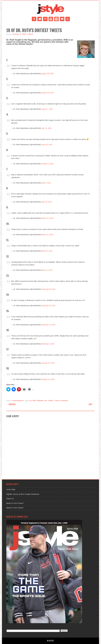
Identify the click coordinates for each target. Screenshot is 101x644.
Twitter (40, 19)
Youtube (51, 19)
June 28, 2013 (47, 145)
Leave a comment (61, 401)
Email (62, 19)
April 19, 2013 (47, 202)
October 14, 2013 (48, 379)
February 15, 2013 (48, 306)
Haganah (40, 401)
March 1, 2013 (47, 270)
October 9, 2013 (48, 164)
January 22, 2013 (48, 363)
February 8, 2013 (48, 344)
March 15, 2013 (47, 218)
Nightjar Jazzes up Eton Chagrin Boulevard (23, 494)
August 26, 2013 (48, 74)
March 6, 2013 (47, 251)
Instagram (56, 19)
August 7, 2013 (47, 109)
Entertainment (18, 401)
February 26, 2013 (48, 289)
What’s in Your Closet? (15, 503)
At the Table (11, 490)
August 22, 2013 (48, 93)
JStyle (31, 34)
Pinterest (45, 19)
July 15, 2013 (46, 128)
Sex (46, 401)
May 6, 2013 (46, 183)
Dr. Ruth (33, 401)
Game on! (10, 499)
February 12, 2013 (48, 325)
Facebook (34, 19)
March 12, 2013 (47, 235)
